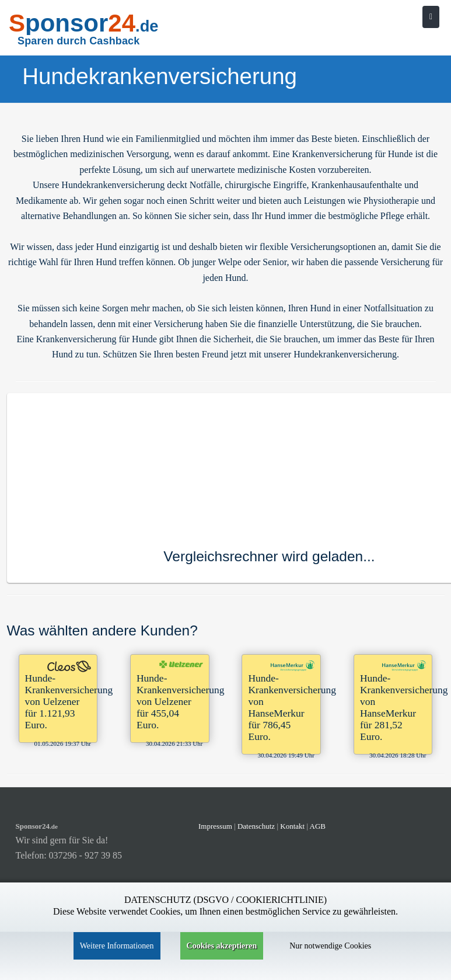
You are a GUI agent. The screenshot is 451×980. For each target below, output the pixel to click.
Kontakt (293, 826)
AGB (318, 826)
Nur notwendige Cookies (330, 946)
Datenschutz (256, 826)
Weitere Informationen (117, 946)
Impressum (215, 826)
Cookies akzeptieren (222, 946)
